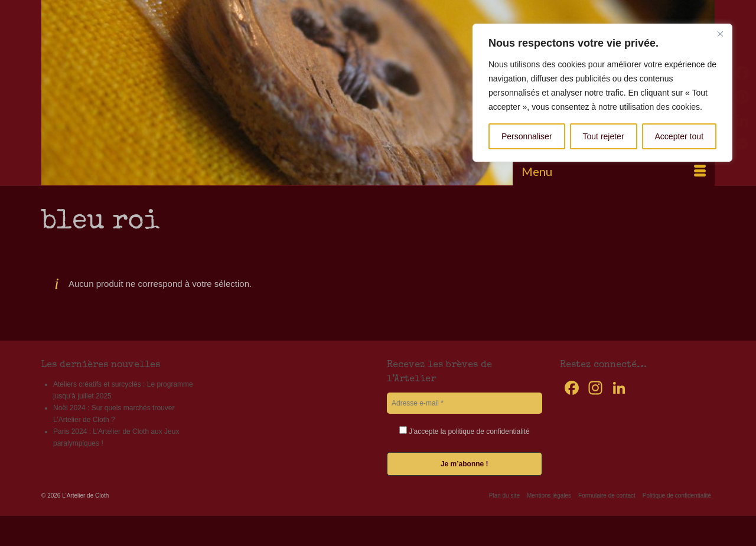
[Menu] (614, 171)
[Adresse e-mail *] (465, 403)
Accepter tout (680, 136)
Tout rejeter (604, 136)
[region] (602, 93)
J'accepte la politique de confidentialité (465, 431)
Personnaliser (527, 136)
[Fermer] (720, 34)
